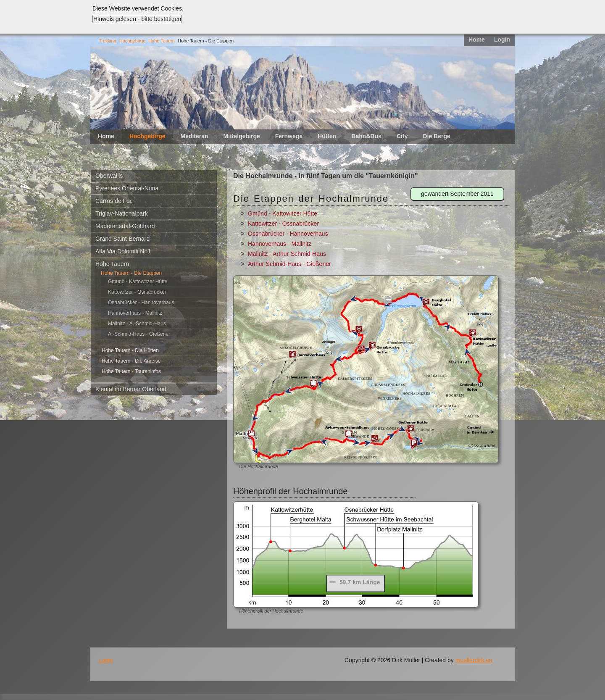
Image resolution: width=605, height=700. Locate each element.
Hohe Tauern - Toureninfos (131, 371)
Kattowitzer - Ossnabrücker (283, 224)
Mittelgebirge (242, 136)
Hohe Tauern (162, 41)
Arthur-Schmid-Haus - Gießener (289, 264)
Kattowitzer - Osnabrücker (137, 292)
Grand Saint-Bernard (122, 239)
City (402, 136)
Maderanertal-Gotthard (125, 226)
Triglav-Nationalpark (122, 213)
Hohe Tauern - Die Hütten (130, 350)
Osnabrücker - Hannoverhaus (141, 303)
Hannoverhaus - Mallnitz (135, 313)
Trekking (108, 41)
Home (477, 39)
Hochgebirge (132, 41)
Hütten (327, 136)
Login (502, 39)
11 (471, 115)
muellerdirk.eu (474, 660)
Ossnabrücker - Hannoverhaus (288, 234)
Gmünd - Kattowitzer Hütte (138, 282)
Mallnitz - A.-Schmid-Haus (137, 324)
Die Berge (436, 136)
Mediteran (194, 136)
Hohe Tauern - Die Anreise (131, 361)
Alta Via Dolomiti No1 (123, 251)
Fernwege (289, 136)
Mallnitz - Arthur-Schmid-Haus (287, 254)
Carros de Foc (114, 201)
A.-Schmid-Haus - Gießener (139, 334)
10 (463, 115)
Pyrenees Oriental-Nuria (127, 188)
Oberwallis (109, 176)
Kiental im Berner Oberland (131, 389)
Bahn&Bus (366, 136)
